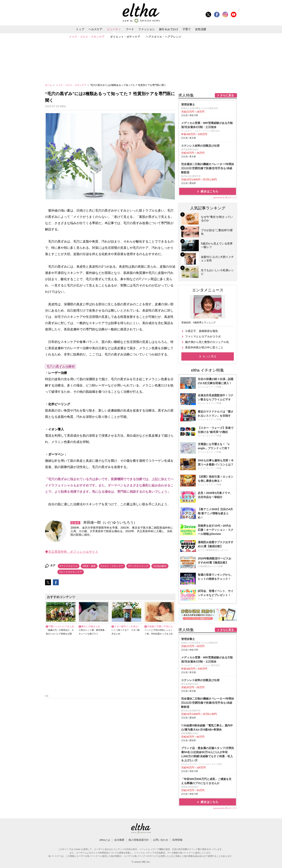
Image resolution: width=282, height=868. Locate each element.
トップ (80, 29)
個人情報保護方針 (139, 840)
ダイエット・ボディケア (125, 37)
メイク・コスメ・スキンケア (87, 37)
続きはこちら (210, 191)
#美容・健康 (89, 566)
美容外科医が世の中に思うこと (204, 347)
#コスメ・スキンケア (112, 566)
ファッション (146, 29)
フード (130, 29)
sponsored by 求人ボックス (225, 198)
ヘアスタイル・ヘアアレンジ (164, 37)
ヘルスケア (95, 29)
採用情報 (177, 840)
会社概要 (119, 840)
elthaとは (105, 840)
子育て (187, 29)
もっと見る (210, 356)
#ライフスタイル (69, 566)
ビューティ (114, 29)
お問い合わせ (161, 840)
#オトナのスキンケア (71, 572)
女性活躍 (201, 29)
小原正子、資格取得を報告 (202, 331)
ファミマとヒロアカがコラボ (203, 336)
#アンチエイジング (138, 566)
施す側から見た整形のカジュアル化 (207, 342)
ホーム (49, 85)
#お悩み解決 (160, 566)
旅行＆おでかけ (169, 29)
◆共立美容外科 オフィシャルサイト (72, 552)
